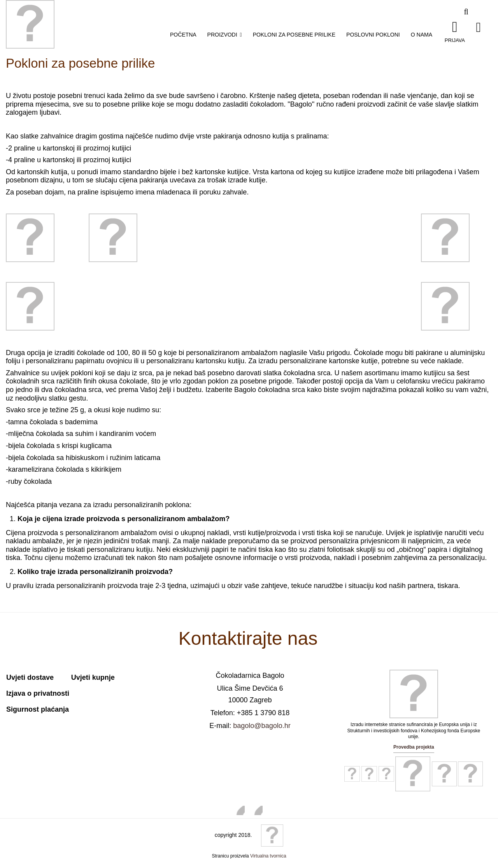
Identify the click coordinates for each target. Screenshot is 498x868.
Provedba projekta (414, 747)
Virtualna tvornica (268, 856)
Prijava (455, 40)
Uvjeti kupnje (93, 677)
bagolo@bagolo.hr (262, 726)
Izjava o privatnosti (38, 693)
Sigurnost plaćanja (38, 709)
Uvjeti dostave (30, 677)
